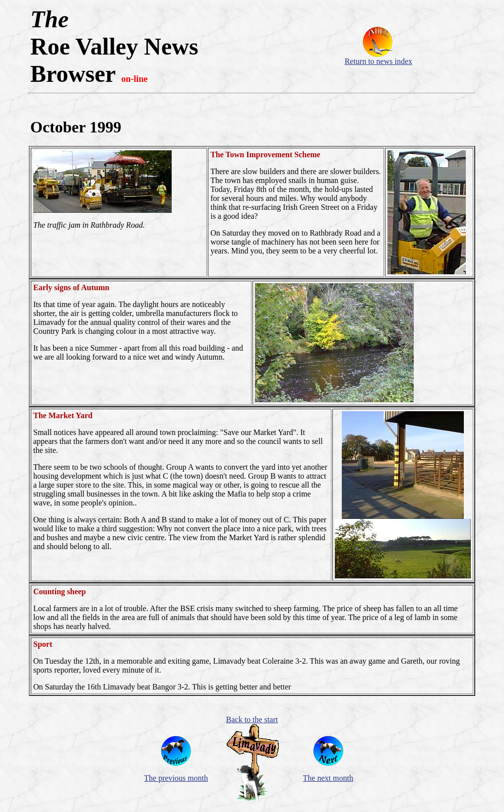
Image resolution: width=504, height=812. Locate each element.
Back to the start (252, 719)
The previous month (176, 778)
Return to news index (378, 61)
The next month (328, 778)
